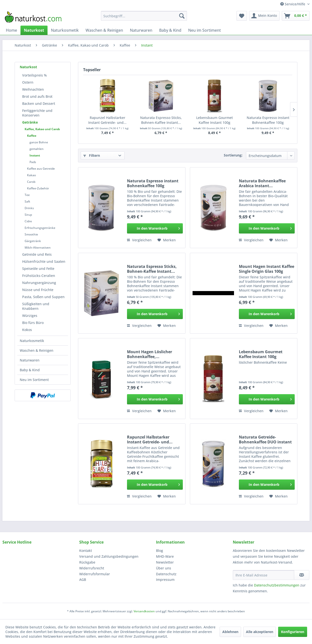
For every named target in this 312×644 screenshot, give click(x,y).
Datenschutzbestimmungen (277, 585)
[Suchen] (182, 16)
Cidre (28, 221)
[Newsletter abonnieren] (302, 575)
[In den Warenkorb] (155, 228)
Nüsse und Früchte (38, 290)
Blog (160, 551)
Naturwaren (30, 360)
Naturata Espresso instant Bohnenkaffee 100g (268, 120)
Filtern (92, 155)
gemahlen (37, 149)
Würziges (30, 316)
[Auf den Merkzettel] (167, 240)
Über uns (164, 568)
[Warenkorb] (296, 16)
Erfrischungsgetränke (40, 228)
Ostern (28, 82)
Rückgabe (87, 562)
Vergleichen (139, 240)
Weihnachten (33, 89)
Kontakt (86, 551)
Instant (35, 155)
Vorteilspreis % (34, 75)
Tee (27, 195)
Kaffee (32, 136)
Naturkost (28, 67)
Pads (33, 162)
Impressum (165, 580)
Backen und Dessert (39, 103)
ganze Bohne (39, 142)
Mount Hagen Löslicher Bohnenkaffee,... (150, 354)
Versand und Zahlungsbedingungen (109, 556)
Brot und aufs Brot (37, 96)
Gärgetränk (33, 241)
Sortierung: (233, 155)
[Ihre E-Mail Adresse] (263, 575)
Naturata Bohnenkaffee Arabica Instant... (262, 183)
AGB (83, 580)
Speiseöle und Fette (38, 268)
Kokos (27, 330)
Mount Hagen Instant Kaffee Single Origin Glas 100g (267, 269)
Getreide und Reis (37, 254)
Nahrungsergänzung (39, 283)
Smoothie (31, 234)
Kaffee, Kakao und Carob (42, 129)
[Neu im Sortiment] (205, 30)
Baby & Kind (30, 370)
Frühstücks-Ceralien (39, 276)
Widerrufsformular (95, 574)
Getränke (30, 122)
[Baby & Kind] (170, 30)
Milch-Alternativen (38, 248)
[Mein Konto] (264, 16)
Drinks (29, 208)
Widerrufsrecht (92, 568)
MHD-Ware (165, 556)
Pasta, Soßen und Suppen (43, 297)
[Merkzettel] (242, 16)
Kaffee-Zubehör (38, 188)
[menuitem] (144, 16)
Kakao (31, 175)
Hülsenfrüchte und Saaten (44, 261)
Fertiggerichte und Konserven (37, 113)
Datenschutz (166, 574)
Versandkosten (144, 611)
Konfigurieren (293, 632)
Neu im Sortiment (34, 380)
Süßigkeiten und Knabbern (36, 306)
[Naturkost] (34, 30)
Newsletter (165, 562)
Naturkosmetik (32, 341)
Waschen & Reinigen (37, 350)
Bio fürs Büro (33, 323)
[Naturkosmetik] (65, 30)
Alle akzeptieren (260, 632)
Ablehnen (230, 632)
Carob (31, 182)
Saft (27, 201)
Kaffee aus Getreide (41, 169)
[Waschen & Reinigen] (104, 30)
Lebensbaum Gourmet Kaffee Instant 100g (214, 120)
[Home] (11, 30)
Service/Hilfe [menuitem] (293, 4)
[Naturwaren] (141, 30)
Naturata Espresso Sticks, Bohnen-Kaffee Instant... (161, 120)
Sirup (28, 215)
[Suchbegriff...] (144, 16)
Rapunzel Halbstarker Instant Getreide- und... (107, 120)
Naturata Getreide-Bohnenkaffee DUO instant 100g (265, 439)
